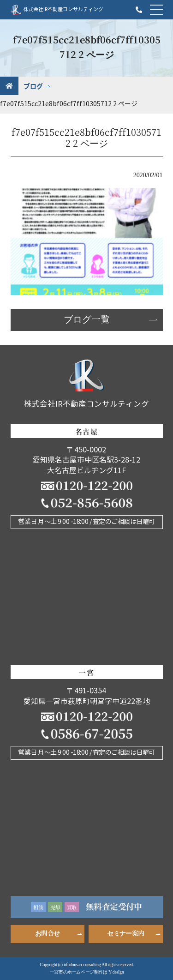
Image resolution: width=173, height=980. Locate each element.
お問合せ (47, 934)
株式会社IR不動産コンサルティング (57, 10)
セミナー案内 (125, 934)
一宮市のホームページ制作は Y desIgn (87, 972)
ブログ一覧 (87, 320)
